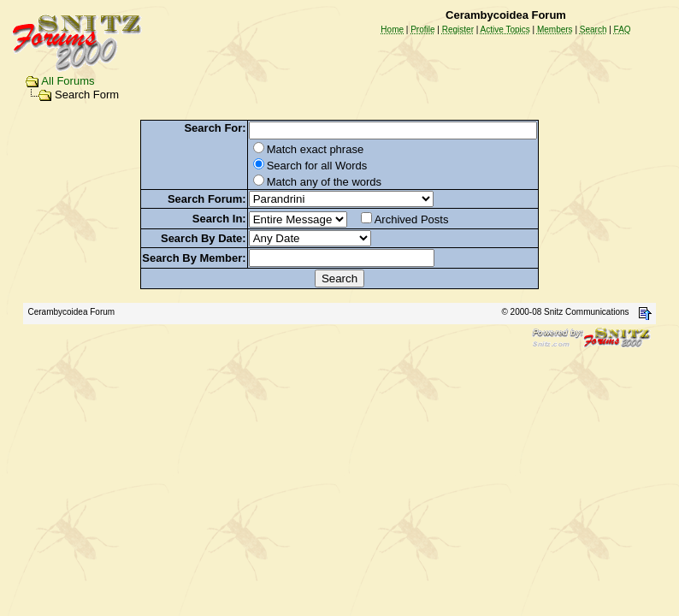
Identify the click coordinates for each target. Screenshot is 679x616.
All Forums (68, 81)
